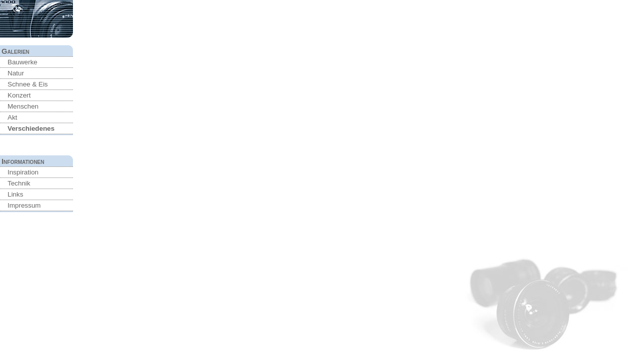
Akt (12, 117)
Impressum (24, 205)
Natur (16, 73)
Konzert (19, 95)
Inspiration (23, 172)
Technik (19, 183)
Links (15, 194)
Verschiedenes (31, 128)
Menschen (23, 106)
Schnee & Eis (28, 84)
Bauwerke (22, 62)
